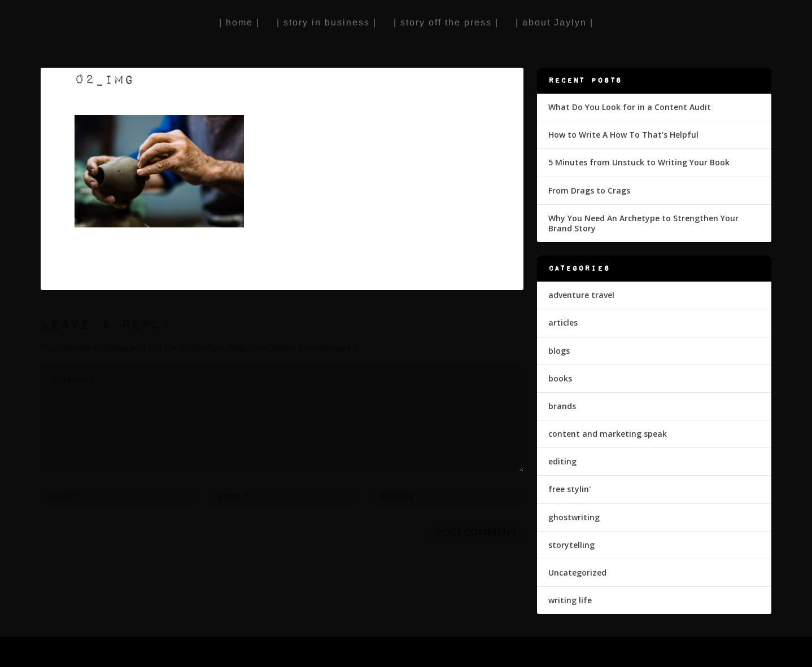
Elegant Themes (123, 653)
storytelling (571, 545)
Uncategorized (577, 572)
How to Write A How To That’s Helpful (623, 135)
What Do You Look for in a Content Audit (630, 107)
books (560, 378)
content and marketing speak (608, 434)
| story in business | (327, 22)
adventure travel (581, 295)
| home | (239, 22)
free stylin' (569, 489)
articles (563, 322)
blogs (559, 351)
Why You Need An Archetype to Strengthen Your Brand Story (643, 223)
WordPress (228, 653)
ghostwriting (574, 517)
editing (562, 461)
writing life (570, 600)
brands (562, 406)
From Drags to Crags (589, 190)
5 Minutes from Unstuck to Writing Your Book (639, 162)
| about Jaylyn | (555, 22)
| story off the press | (446, 22)
